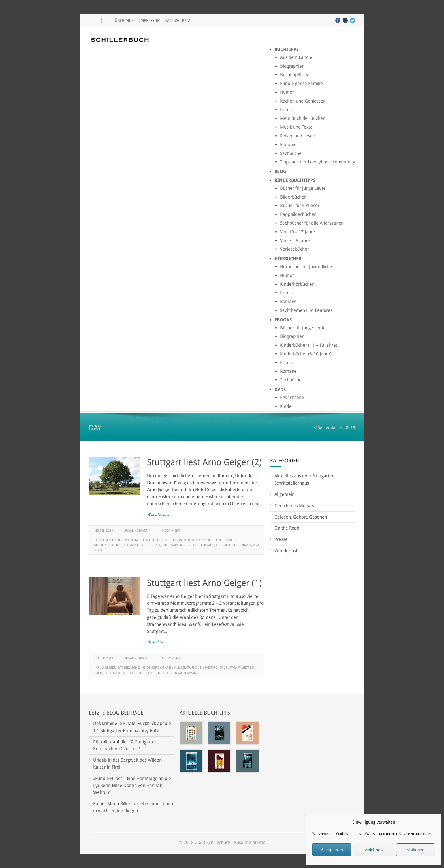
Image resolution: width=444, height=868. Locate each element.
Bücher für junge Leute (303, 188)
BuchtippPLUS (294, 75)
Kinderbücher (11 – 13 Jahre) (309, 345)
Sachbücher (292, 153)
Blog (280, 171)
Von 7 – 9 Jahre (295, 241)
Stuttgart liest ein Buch (140, 545)
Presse (281, 539)
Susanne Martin (137, 531)
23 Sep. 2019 (104, 531)
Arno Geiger (106, 540)
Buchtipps (287, 49)
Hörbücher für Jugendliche (306, 267)
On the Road (287, 528)
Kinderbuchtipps (295, 180)
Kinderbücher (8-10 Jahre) (306, 354)
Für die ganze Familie (301, 83)
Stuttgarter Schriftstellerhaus (188, 545)
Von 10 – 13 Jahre (298, 232)
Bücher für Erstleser (300, 205)
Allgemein (284, 494)
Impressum (150, 20)
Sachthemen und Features (306, 310)
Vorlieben (416, 850)
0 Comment (171, 531)
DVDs (280, 390)
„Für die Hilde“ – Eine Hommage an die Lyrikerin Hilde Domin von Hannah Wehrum (132, 785)
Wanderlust (286, 551)
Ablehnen (374, 850)
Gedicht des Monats (294, 506)
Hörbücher (288, 259)
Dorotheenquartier (173, 540)
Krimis (286, 110)
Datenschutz (177, 20)
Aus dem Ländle (296, 57)
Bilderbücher (293, 197)
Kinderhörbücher (297, 284)
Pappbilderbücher (298, 214)
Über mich (125, 20)
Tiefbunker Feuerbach (233, 545)
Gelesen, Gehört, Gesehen (301, 517)
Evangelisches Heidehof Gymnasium (147, 668)
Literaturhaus (190, 668)
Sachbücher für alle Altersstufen (312, 223)
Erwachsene (292, 397)
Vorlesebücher (294, 249)
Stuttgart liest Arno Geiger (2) (204, 462)
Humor (287, 92)
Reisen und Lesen (298, 136)
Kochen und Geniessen (303, 101)
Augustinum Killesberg (136, 540)
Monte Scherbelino (207, 540)
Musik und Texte (296, 127)
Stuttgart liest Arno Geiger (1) (204, 583)
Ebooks (283, 320)
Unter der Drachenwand (178, 673)
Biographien (292, 66)
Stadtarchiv (213, 668)
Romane (288, 145)
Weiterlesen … (159, 514)
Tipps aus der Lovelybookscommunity (318, 162)
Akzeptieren (332, 850)
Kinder (287, 406)
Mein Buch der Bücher (302, 118)
